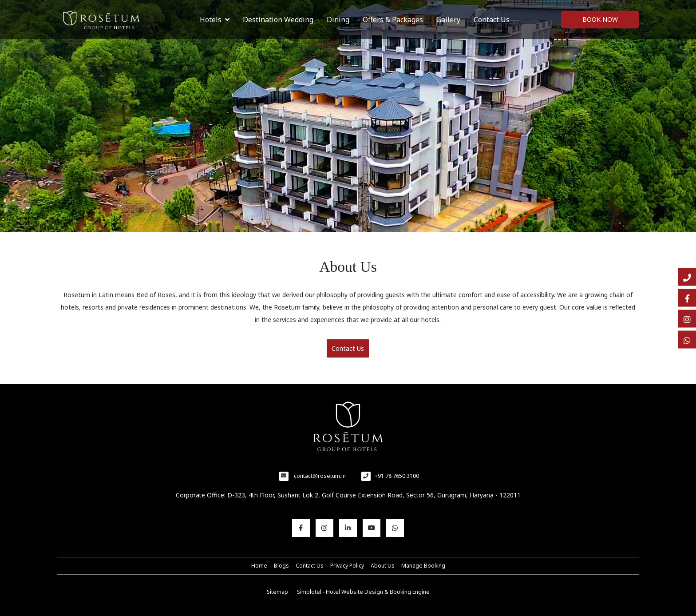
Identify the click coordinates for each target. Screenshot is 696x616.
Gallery (448, 20)
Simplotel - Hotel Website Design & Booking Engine (363, 592)
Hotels (215, 20)
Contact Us (492, 20)
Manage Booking (423, 566)
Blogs (281, 566)
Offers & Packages (393, 20)
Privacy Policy (347, 566)
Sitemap (277, 592)
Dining (338, 20)
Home (259, 566)
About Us (383, 566)
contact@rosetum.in (320, 476)
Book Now (600, 19)
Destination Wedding (278, 20)
